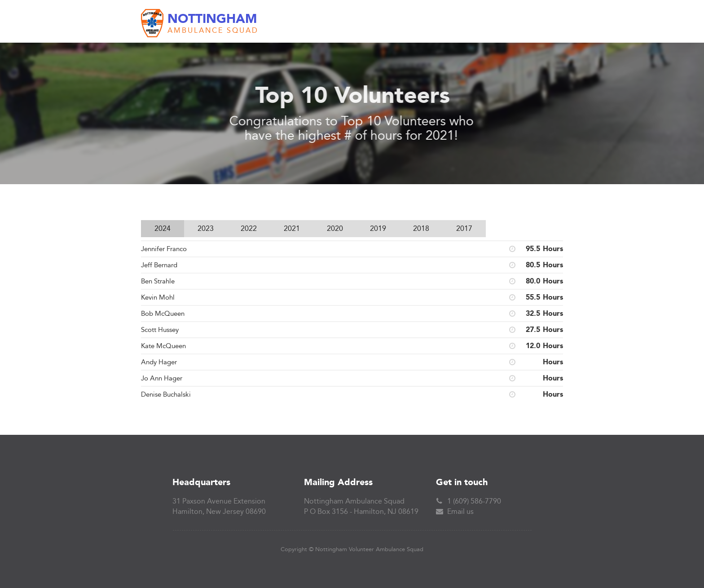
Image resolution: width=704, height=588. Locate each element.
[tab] (163, 229)
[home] (200, 24)
